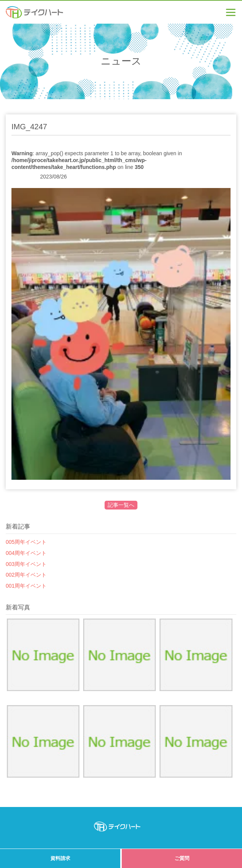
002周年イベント (26, 575)
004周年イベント (26, 553)
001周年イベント (26, 586)
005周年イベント (26, 542)
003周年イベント (26, 564)
